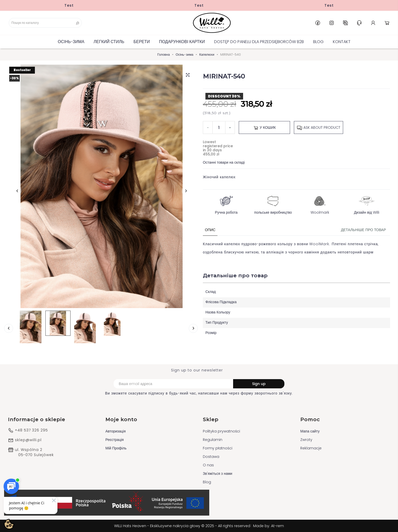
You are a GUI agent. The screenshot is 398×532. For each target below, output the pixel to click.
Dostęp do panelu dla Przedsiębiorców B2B (259, 42)
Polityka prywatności (221, 431)
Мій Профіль (116, 448)
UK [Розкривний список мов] (345, 23)
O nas (208, 465)
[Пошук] (45, 23)
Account (373, 23)
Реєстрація (115, 440)
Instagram (332, 23)
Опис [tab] (210, 230)
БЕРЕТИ (142, 42)
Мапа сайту (310, 431)
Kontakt (342, 42)
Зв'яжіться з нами (218, 474)
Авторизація (116, 431)
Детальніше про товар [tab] (364, 230)
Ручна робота (226, 204)
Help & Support (359, 23)
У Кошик (265, 128)
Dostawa (211, 457)
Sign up (259, 384)
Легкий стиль (109, 42)
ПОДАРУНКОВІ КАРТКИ (182, 42)
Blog (318, 42)
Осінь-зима (71, 42)
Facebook (318, 23)
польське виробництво (273, 204)
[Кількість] (219, 127)
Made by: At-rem (268, 526)
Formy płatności (218, 448)
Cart (387, 23)
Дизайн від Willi (367, 204)
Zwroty (306, 440)
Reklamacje (311, 448)
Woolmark (320, 204)
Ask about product (319, 128)
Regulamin (213, 440)
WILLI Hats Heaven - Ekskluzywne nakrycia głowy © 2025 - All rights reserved (183, 526)
